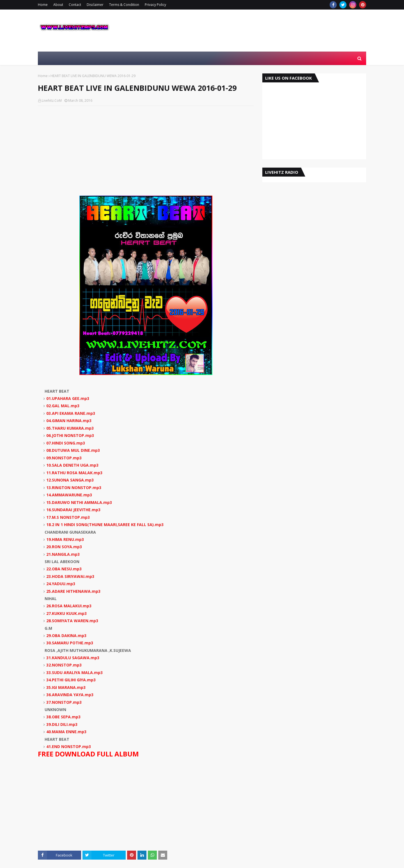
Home (43, 5)
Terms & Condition (124, 5)
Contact (75, 5)
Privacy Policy (155, 5)
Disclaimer (95, 5)
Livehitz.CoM (52, 100)
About (58, 5)
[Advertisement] (146, 151)
